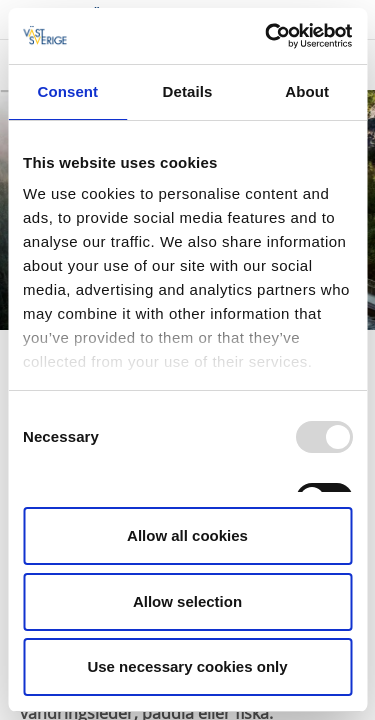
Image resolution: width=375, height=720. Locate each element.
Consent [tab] (67, 91)
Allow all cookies (187, 535)
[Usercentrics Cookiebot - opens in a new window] (267, 36)
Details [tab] (188, 91)
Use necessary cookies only (187, 666)
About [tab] (307, 91)
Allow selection (187, 601)
